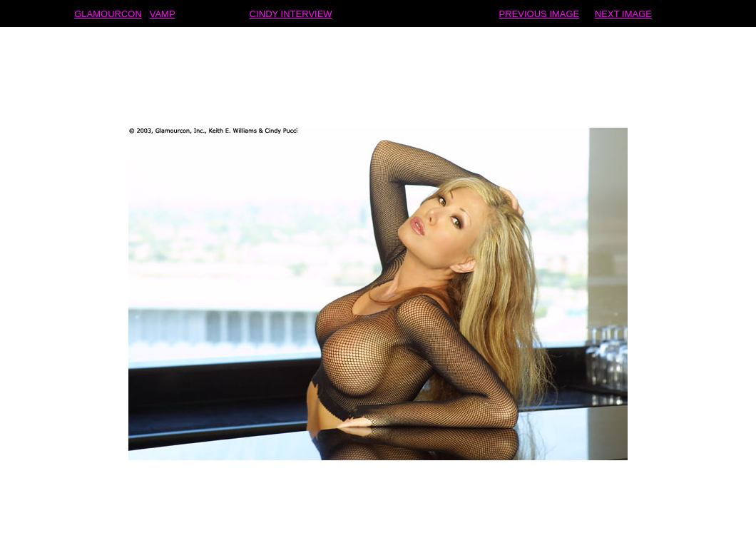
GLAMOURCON (108, 13)
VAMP (163, 13)
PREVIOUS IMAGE (540, 13)
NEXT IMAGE (623, 13)
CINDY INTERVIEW (291, 13)
